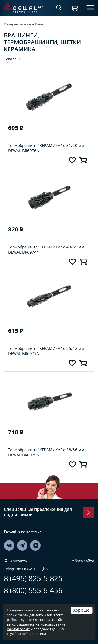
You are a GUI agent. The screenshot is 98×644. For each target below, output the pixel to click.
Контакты (19, 561)
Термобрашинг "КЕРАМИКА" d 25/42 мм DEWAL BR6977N (46, 351)
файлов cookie (18, 629)
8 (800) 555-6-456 (33, 590)
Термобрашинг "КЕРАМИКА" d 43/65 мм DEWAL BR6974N (46, 249)
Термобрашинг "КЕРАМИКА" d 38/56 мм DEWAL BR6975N (46, 452)
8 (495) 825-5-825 (33, 578)
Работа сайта (82, 561)
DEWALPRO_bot (36, 569)
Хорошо (81, 610)
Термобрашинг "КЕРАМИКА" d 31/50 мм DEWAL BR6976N (46, 148)
